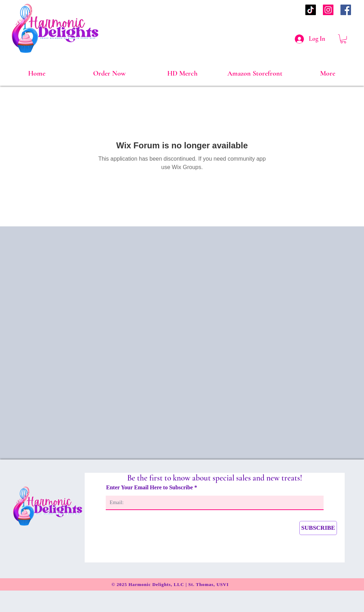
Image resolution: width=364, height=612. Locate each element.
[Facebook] (346, 10)
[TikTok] (311, 10)
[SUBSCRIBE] (318, 528)
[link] (343, 39)
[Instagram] (328, 10)
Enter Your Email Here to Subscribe (150, 488)
